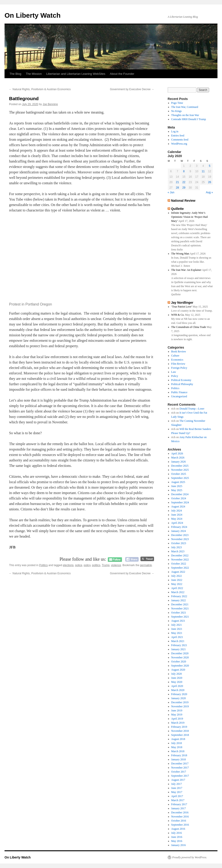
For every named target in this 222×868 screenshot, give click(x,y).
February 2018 (179, 755)
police (79, 565)
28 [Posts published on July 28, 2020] (177, 188)
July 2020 (177, 674)
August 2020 (178, 670)
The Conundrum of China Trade (189, 327)
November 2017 (180, 768)
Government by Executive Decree (132, 89)
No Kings (176, 111)
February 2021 (179, 645)
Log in (175, 131)
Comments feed (180, 140)
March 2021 (178, 641)
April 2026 (177, 453)
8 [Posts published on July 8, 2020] (184, 171)
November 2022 (180, 560)
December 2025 (180, 466)
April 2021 (177, 637)
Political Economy (181, 380)
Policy (175, 376)
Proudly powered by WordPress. (190, 857)
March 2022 (178, 592)
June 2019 (177, 710)
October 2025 (179, 474)
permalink (146, 565)
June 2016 (177, 837)
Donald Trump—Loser (192, 409)
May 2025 (177, 490)
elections (68, 565)
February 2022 (179, 596)
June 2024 (177, 515)
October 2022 (179, 564)
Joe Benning (50, 104)
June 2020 (177, 678)
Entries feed (178, 136)
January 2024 (179, 531)
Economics (177, 360)
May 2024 (177, 519)
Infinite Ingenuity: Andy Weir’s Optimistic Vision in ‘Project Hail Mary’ (190, 217)
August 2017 (178, 780)
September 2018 (180, 735)
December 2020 (180, 653)
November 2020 (180, 657)
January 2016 (179, 845)
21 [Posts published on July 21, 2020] (177, 182)
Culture (175, 356)
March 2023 (178, 551)
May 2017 (177, 792)
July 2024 (177, 511)
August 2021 (178, 621)
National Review (183, 201)
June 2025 (177, 486)
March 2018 (178, 751)
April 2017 (177, 796)
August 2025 (178, 482)
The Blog (15, 74)
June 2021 (177, 629)
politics (96, 565)
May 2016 (177, 841)
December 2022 (180, 555)
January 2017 (179, 808)
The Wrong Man (180, 254)
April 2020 (177, 686)
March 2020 (178, 690)
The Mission (34, 74)
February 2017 (179, 804)
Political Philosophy (182, 384)
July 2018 (177, 743)
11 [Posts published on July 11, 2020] (203, 171)
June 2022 (177, 580)
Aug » (209, 192)
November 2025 (180, 470)
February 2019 (179, 727)
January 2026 (179, 462)
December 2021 (180, 604)
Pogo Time (177, 103)
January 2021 (179, 649)
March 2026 (178, 458)
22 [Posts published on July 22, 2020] (184, 182)
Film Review (178, 364)
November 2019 (180, 706)
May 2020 (177, 682)
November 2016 (180, 817)
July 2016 (177, 833)
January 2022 (179, 600)
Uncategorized (179, 396)
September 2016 (180, 825)
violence (116, 565)
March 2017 (178, 800)
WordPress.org (179, 144)
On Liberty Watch (33, 15)
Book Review (179, 352)
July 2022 (177, 576)
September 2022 (180, 568)
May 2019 (177, 715)
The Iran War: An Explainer (186, 270)
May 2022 (177, 584)
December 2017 (180, 764)
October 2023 (179, 543)
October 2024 (179, 498)
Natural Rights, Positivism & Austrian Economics (40, 89)
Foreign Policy (179, 368)
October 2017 (179, 772)
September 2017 (180, 776)
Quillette (177, 209)
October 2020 (179, 662)
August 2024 (178, 507)
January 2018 (179, 759)
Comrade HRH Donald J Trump (189, 119)
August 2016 (178, 829)
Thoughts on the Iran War (185, 115)
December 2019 (180, 702)
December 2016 (180, 812)
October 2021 (179, 613)
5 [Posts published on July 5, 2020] (210, 166)
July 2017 (177, 784)
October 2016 (179, 821)
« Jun (171, 192)
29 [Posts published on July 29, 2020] (184, 188)
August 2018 (178, 739)
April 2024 (177, 523)
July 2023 (177, 547)
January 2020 (179, 698)
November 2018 (180, 731)
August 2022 (178, 572)
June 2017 (177, 788)
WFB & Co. (178, 315)
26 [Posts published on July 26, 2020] (210, 182)
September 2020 (180, 666)
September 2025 (180, 478)
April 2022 (177, 588)
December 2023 (180, 535)
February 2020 (179, 694)
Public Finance (179, 392)
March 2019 (178, 723)
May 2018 (177, 747)
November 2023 (180, 539)
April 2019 (177, 719)
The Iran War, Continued (185, 107)
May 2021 (177, 633)
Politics (43, 565)
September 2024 (180, 502)
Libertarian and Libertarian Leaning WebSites (76, 74)
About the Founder (122, 74)
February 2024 (179, 527)
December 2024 (180, 494)
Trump (106, 565)
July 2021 (177, 625)
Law (174, 372)
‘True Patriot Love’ (182, 307)
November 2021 (180, 609)
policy (87, 565)
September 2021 (180, 617)
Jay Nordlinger (182, 303)
